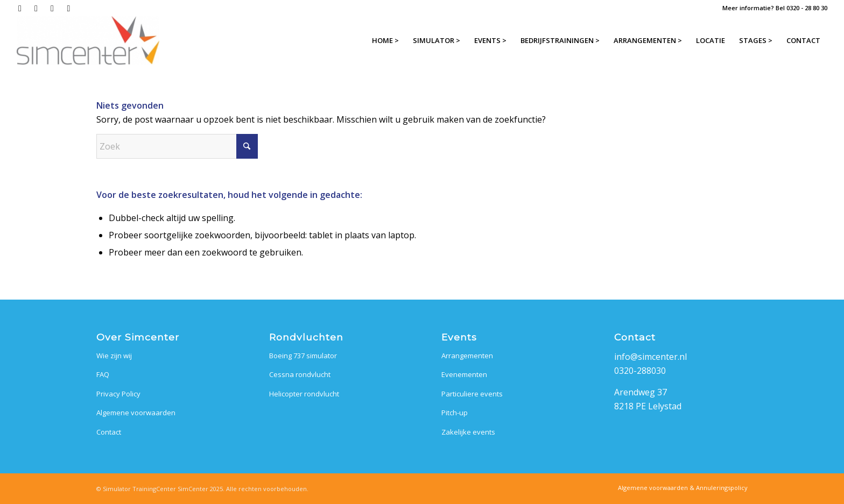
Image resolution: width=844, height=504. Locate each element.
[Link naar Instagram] (36, 8)
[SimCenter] (88, 40)
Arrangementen (467, 356)
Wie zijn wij (114, 356)
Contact (109, 432)
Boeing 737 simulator (303, 356)
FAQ (103, 374)
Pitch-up (455, 413)
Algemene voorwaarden (136, 413)
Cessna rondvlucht (300, 374)
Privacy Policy (118, 394)
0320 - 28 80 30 (807, 8)
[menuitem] (385, 40)
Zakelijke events (468, 432)
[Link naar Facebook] (20, 8)
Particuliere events (472, 394)
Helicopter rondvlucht (304, 394)
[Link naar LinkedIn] (52, 8)
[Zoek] (177, 146)
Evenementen (464, 374)
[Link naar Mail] (68, 8)
